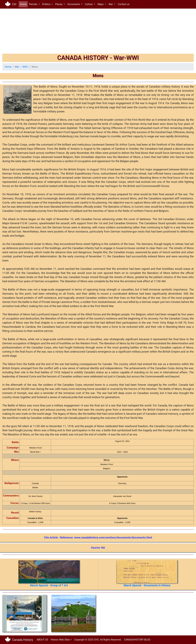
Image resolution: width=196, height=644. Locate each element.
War (17, 67)
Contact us (124, 4)
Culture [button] (89, 4)
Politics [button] (47, 4)
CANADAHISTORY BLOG (137, 640)
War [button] (111, 4)
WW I (25, 67)
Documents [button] (74, 4)
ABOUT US (42, 640)
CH (14, 4)
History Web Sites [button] (60, 640)
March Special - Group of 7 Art (49, 585)
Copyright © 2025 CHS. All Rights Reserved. (98, 640)
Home (24, 4)
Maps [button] (101, 4)
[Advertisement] (94, 32)
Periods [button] (33, 4)
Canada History (23, 640)
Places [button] (59, 4)
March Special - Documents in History (147, 585)
